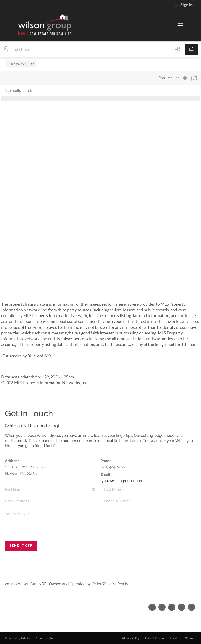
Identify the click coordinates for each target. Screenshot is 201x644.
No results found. (18, 90)
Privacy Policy (130, 638)
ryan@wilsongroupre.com (122, 481)
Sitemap (191, 638)
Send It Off (21, 546)
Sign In (183, 5)
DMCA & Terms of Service (162, 638)
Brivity (26, 638)
